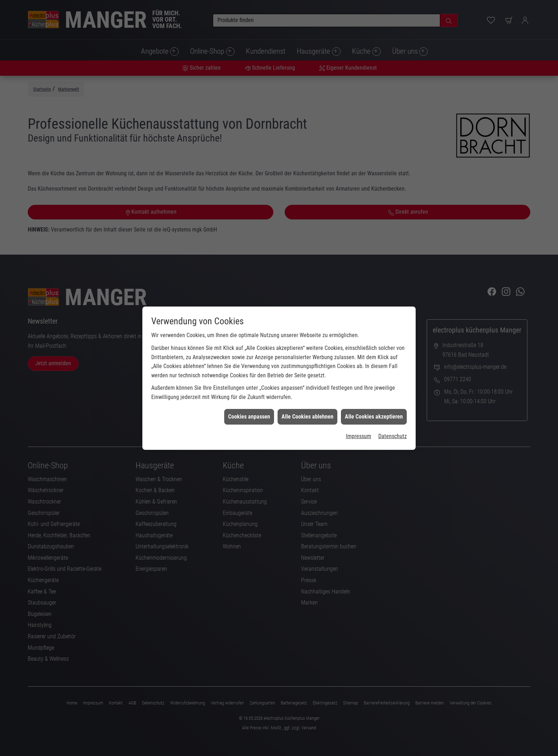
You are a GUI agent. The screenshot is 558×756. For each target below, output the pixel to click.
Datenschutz (393, 404)
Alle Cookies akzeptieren (374, 385)
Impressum (359, 404)
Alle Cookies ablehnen (307, 385)
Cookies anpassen (249, 385)
